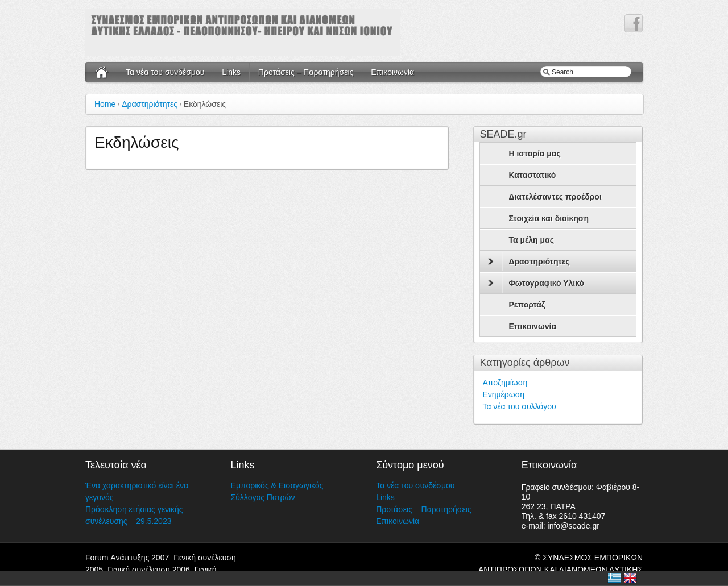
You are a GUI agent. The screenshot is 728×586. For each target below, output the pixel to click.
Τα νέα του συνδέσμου (165, 72)
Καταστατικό (532, 175)
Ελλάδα (614, 578)
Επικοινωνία (392, 72)
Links (231, 72)
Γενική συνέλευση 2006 (149, 570)
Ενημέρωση (503, 394)
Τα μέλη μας (531, 240)
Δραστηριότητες (150, 104)
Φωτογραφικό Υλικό (536, 283)
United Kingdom (630, 578)
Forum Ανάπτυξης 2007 (127, 558)
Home (105, 104)
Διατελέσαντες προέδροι (555, 197)
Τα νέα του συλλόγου (519, 406)
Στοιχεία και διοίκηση (549, 218)
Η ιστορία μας (534, 153)
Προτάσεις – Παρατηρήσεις (306, 72)
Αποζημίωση (505, 383)
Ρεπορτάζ (527, 305)
